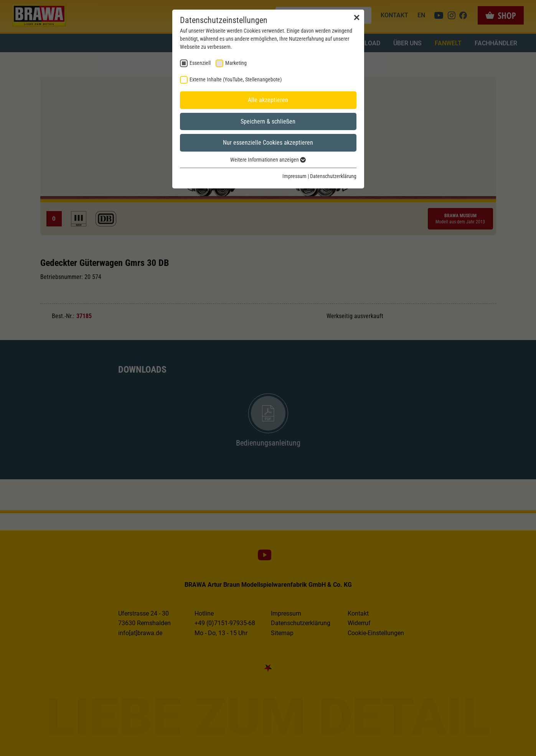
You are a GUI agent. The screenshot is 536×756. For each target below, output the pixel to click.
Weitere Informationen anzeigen (268, 160)
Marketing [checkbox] (236, 63)
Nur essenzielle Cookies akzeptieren (268, 143)
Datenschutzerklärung (333, 176)
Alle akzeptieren (268, 100)
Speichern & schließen (268, 121)
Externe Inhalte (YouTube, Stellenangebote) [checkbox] (236, 79)
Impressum (294, 176)
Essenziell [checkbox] (200, 63)
